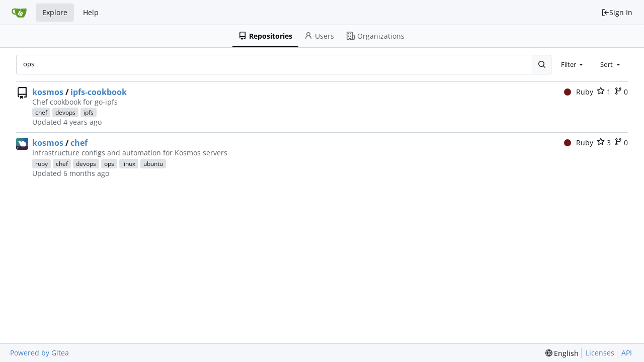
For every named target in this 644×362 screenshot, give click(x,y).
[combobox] (573, 64)
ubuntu (153, 164)
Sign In (617, 12)
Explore (55, 12)
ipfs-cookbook (99, 92)
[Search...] (541, 64)
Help (91, 12)
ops (109, 164)
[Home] (19, 13)
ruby (42, 164)
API (627, 353)
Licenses (600, 353)
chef (41, 112)
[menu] (562, 353)
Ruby (579, 92)
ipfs (89, 112)
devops (65, 112)
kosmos (48, 92)
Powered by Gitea (39, 353)
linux (129, 164)
